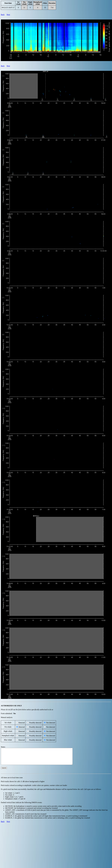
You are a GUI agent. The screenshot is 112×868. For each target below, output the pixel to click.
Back (3, 15)
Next (8, 15)
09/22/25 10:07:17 (8, 8)
